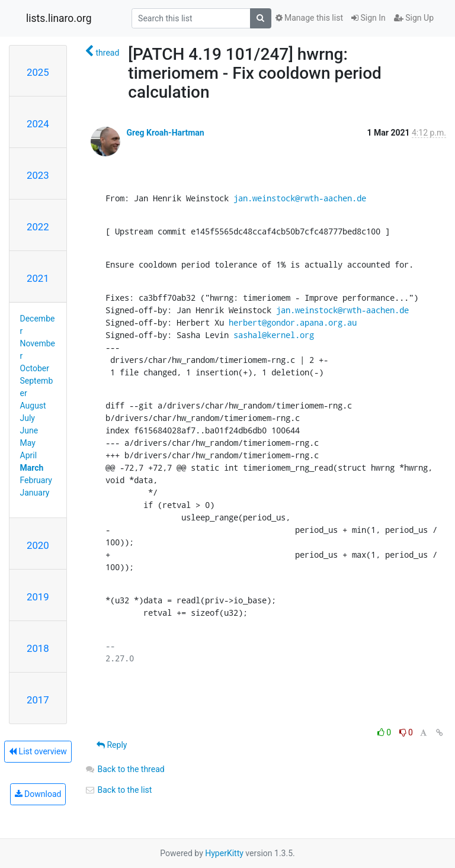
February (36, 480)
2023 (38, 175)
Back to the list (118, 790)
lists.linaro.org (59, 18)
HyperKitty (224, 853)
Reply (112, 745)
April (29, 455)
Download (38, 794)
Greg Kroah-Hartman (165, 133)
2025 (38, 72)
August (33, 406)
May (28, 443)
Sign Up (414, 18)
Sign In (369, 18)
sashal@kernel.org (274, 335)
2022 (38, 227)
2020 (38, 545)
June (29, 430)
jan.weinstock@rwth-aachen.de (300, 198)
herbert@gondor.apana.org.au (293, 322)
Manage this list (309, 18)
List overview (38, 751)
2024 (38, 124)
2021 (38, 278)
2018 (38, 648)
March (32, 468)
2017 (38, 700)
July (28, 418)
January (35, 493)
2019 (38, 597)
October (35, 368)
